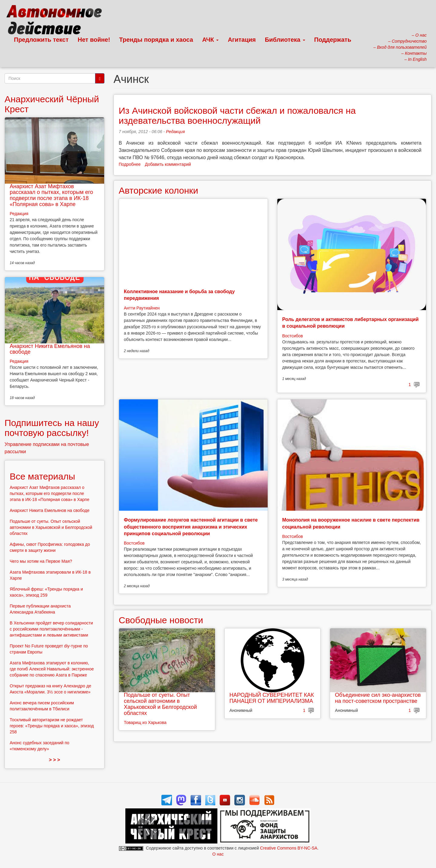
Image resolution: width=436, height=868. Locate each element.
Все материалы (42, 476)
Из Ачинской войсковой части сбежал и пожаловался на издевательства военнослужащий (237, 116)
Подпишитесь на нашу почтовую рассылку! (52, 428)
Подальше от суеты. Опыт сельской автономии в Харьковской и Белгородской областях (160, 704)
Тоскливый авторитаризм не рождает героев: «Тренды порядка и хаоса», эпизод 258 (52, 726)
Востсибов (292, 336)
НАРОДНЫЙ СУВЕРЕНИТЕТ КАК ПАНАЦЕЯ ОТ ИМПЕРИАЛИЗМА (272, 698)
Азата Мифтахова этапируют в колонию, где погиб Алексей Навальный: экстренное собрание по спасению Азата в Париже (52, 669)
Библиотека (285, 40)
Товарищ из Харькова (145, 722)
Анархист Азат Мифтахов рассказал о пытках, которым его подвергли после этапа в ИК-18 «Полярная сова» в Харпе (51, 195)
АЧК (211, 40)
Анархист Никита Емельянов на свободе (50, 349)
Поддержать (333, 40)
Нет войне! (94, 40)
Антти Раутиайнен (142, 308)
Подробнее (130, 164)
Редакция (175, 132)
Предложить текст (41, 40)
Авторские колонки (158, 190)
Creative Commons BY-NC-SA (289, 848)
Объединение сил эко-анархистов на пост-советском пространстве (378, 698)
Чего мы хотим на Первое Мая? (41, 561)
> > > (55, 760)
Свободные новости (161, 620)
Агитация (242, 40)
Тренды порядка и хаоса (156, 40)
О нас (218, 854)
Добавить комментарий (168, 164)
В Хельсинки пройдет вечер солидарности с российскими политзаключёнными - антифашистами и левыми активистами (51, 629)
